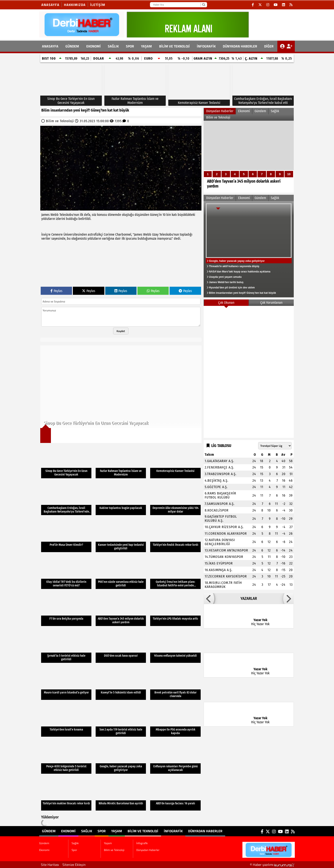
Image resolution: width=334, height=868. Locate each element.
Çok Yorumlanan (271, 303)
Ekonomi (94, 46)
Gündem (72, 46)
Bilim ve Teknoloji (174, 46)
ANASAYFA (50, 46)
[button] (209, 599)
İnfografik (206, 46)
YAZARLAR (249, 599)
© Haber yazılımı (272, 865)
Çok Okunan (226, 303)
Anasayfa (50, 5)
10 (289, 174)
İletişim (98, 5)
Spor (130, 46)
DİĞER (269, 46)
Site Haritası (50, 865)
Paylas (56, 291)
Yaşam (146, 46)
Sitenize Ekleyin (74, 865)
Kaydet (121, 331)
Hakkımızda (75, 5)
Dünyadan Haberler (240, 46)
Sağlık (113, 46)
